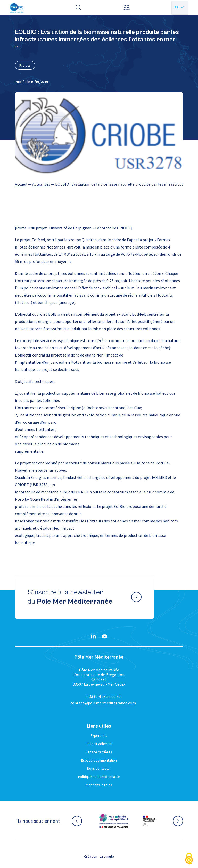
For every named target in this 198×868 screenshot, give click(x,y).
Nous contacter (99, 768)
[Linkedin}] (93, 637)
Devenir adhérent (99, 744)
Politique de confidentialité (99, 777)
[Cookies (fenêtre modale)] (189, 859)
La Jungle (107, 856)
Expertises (99, 735)
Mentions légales (99, 785)
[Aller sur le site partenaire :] (114, 821)
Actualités (41, 184)
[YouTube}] (105, 637)
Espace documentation (99, 760)
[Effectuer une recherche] (78, 8)
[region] (99, 184)
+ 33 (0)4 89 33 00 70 (103, 696)
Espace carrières (99, 752)
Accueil (21, 184)
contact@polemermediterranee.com (103, 703)
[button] (127, 8)
